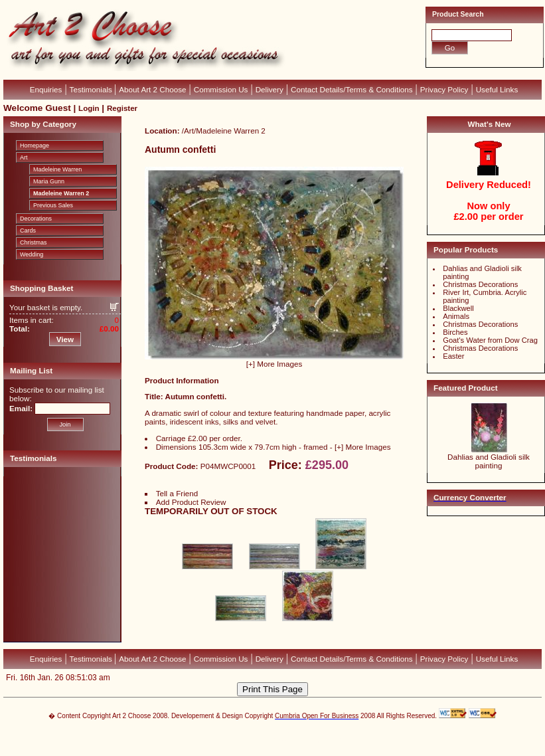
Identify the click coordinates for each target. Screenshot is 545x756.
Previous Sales (53, 205)
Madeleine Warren (57, 169)
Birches (455, 332)
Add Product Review (191, 502)
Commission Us (221, 89)
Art (24, 157)
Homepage (35, 145)
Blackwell (458, 308)
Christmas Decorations (480, 284)
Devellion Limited (253, 741)
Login (89, 108)
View (65, 339)
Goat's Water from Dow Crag (490, 340)
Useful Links (497, 89)
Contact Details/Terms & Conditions (352, 89)
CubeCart (286, 734)
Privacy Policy (444, 89)
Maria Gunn (49, 181)
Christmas (34, 242)
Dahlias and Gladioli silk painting (489, 461)
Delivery (270, 89)
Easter (453, 356)
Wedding (32, 254)
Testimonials (92, 89)
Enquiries (46, 89)
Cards (28, 231)
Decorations (36, 219)
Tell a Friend (177, 493)
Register (122, 108)
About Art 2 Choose (152, 89)
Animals (456, 316)
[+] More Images (274, 364)
